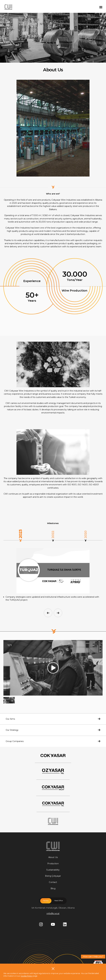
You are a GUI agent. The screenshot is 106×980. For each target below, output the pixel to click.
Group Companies (53, 741)
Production (53, 864)
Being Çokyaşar (53, 876)
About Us (53, 857)
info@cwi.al (53, 913)
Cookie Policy (27, 976)
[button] (48, 613)
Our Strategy (53, 730)
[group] (53, 668)
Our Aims (53, 719)
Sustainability (53, 870)
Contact (53, 882)
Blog (53, 888)
